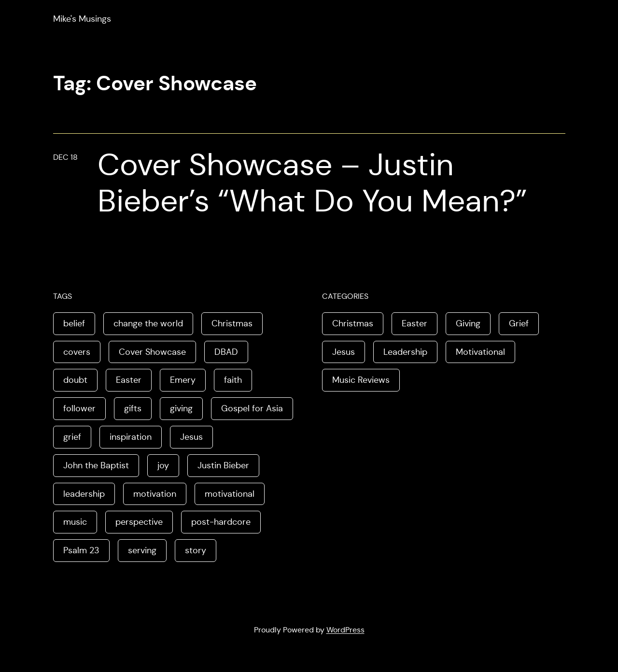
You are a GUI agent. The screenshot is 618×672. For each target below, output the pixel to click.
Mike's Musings (82, 19)
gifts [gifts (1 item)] (133, 408)
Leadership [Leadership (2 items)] (405, 352)
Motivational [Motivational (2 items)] (480, 352)
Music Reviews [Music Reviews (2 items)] (361, 380)
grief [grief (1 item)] (72, 437)
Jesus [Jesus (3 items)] (344, 352)
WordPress (345, 630)
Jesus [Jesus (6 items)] (191, 437)
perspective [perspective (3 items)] (139, 522)
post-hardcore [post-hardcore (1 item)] (221, 522)
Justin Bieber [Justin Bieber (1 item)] (223, 465)
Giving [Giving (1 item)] (468, 323)
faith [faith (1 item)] (233, 380)
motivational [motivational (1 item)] (230, 494)
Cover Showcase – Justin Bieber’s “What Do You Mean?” (312, 183)
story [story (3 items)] (196, 550)
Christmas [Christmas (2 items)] (232, 323)
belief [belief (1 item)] (74, 323)
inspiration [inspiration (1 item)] (131, 437)
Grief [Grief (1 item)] (519, 323)
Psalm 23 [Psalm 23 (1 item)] (81, 550)
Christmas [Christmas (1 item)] (353, 323)
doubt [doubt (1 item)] (75, 380)
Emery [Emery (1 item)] (183, 380)
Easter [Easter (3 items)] (129, 380)
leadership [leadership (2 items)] (84, 494)
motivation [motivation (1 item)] (155, 494)
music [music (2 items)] (75, 522)
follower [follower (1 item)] (79, 408)
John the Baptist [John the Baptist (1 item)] (96, 465)
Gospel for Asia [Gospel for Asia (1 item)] (252, 408)
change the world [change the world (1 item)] (148, 323)
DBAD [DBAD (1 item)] (226, 352)
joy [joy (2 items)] (163, 465)
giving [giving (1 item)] (181, 408)
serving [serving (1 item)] (142, 550)
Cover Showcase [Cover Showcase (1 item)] (152, 352)
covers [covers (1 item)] (77, 352)
